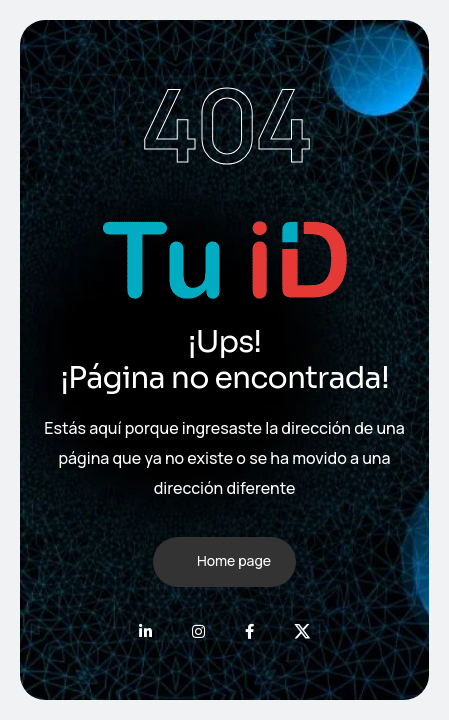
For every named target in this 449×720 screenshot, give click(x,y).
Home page (234, 560)
